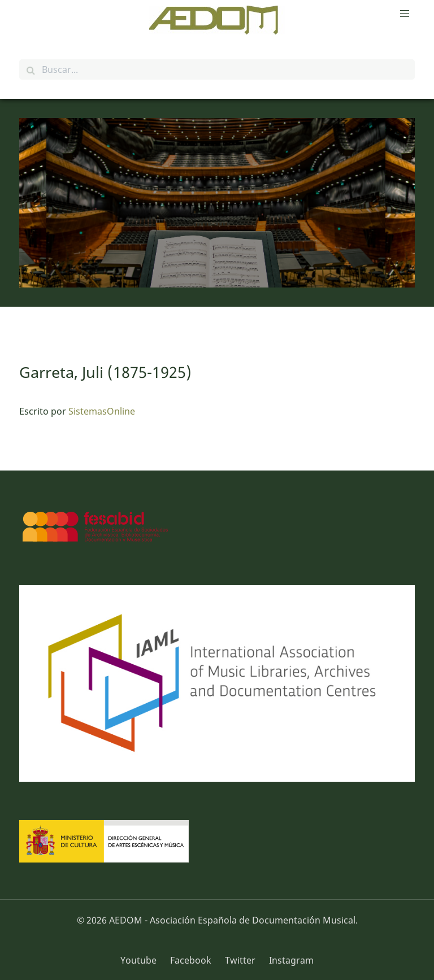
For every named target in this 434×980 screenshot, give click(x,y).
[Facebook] (192, 960)
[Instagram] (288, 960)
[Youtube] (142, 960)
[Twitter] (241, 960)
